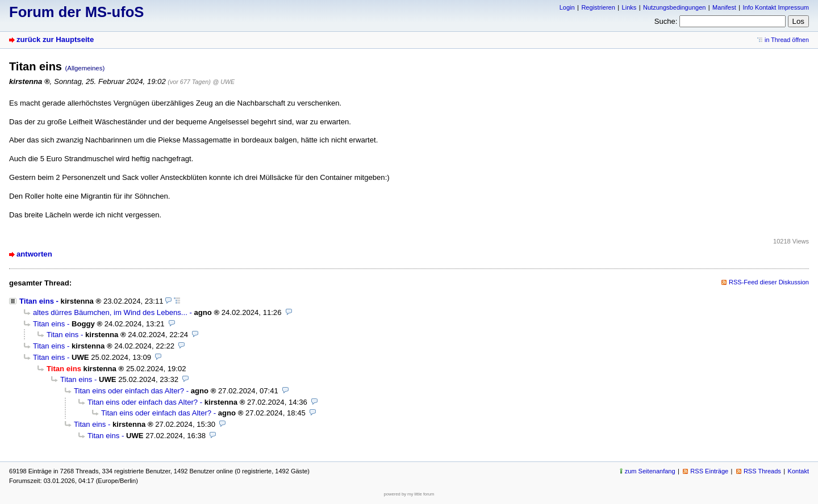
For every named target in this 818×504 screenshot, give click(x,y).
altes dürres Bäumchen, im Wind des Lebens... (110, 312)
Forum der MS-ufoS (76, 12)
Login (567, 7)
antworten (34, 254)
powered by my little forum (409, 494)
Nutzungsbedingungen (674, 7)
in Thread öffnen (787, 40)
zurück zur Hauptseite (55, 39)
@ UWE (224, 82)
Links (629, 7)
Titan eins (37, 301)
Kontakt (798, 471)
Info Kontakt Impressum (776, 7)
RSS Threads (762, 471)
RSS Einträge (709, 471)
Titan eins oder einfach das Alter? (129, 391)
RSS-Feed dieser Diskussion (769, 282)
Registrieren (598, 7)
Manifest (724, 7)
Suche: (666, 21)
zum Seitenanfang (650, 471)
